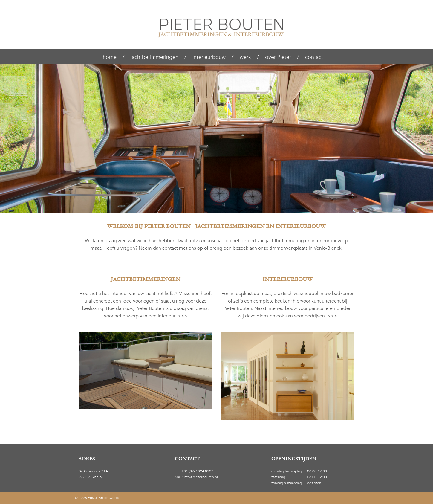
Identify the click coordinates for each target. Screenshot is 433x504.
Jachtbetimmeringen (146, 279)
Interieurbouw (288, 279)
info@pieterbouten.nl (201, 477)
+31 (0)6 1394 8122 (197, 471)
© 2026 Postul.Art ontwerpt (97, 498)
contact (170, 248)
